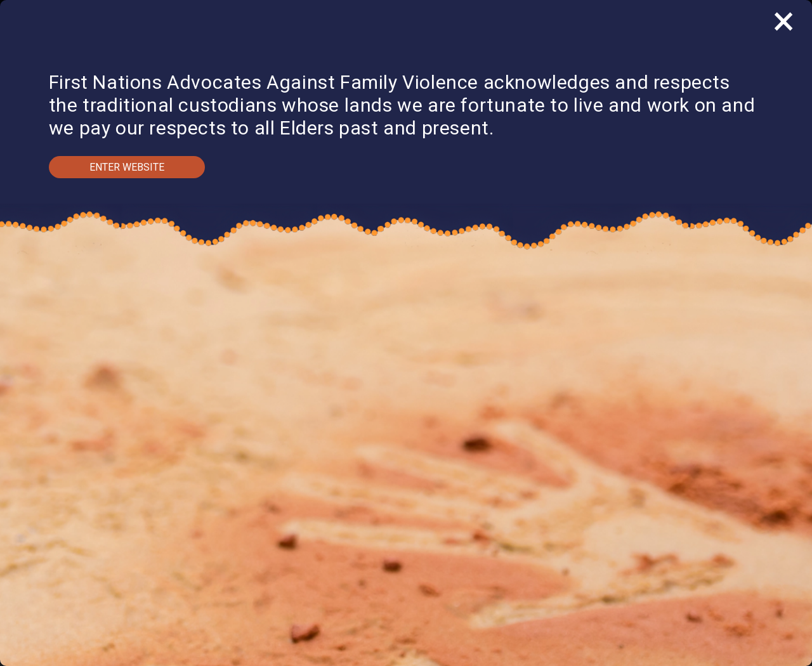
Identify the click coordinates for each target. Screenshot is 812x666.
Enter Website (127, 167)
